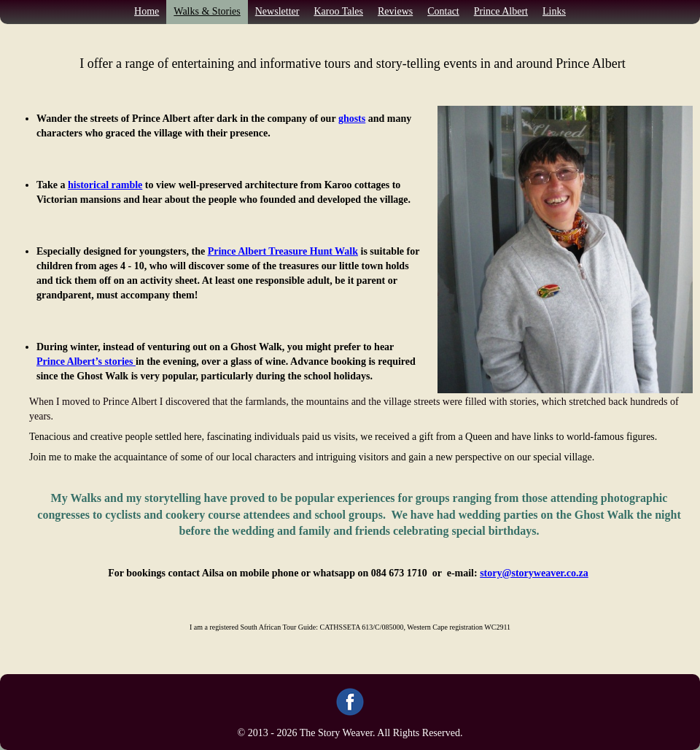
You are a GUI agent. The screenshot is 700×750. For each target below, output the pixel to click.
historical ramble (105, 185)
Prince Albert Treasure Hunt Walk (283, 251)
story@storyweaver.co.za (534, 573)
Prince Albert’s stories (86, 362)
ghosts (352, 119)
